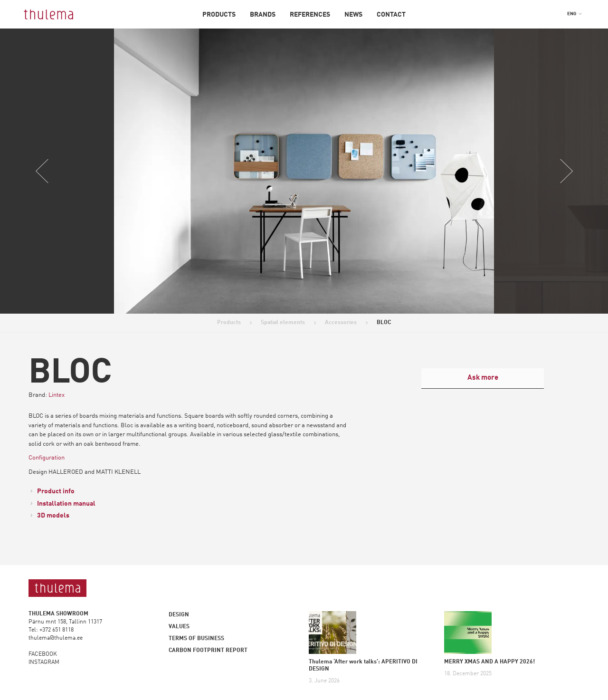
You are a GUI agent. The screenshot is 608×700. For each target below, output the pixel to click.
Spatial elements (283, 323)
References (310, 15)
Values (179, 627)
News (353, 15)
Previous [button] (42, 171)
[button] (575, 14)
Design (179, 615)
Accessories (341, 323)
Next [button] (566, 171)
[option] (304, 171)
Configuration (47, 458)
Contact (391, 15)
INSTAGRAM (44, 662)
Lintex (57, 395)
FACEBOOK (43, 654)
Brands (263, 15)
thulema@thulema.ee (56, 638)
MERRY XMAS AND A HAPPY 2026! (489, 662)
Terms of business (196, 639)
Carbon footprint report (208, 651)
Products (219, 15)
